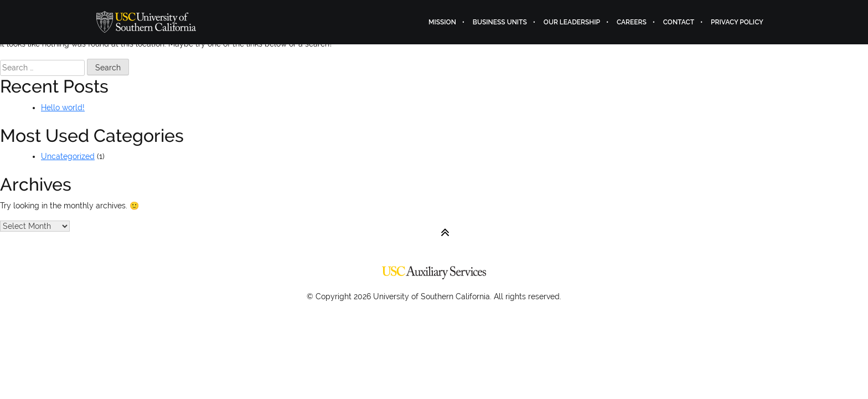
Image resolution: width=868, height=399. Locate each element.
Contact (679, 22)
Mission (442, 22)
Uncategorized (68, 156)
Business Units (500, 22)
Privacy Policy (737, 22)
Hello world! (63, 108)
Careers (632, 22)
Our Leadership (572, 22)
